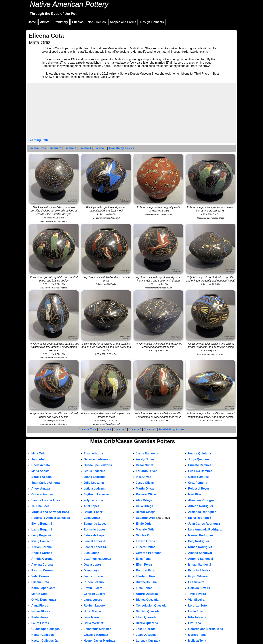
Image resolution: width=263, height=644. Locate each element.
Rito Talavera (197, 617)
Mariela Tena (197, 635)
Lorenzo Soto (197, 606)
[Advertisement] (131, 111)
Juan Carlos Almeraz (46, 483)
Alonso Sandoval (200, 553)
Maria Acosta (40, 471)
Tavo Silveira (197, 594)
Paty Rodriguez (199, 541)
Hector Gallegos (43, 635)
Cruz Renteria (198, 483)
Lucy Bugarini (41, 535)
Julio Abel (38, 459)
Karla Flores (40, 617)
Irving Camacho (42, 541)
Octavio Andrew (42, 494)
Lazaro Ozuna (145, 541)
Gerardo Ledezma (96, 459)
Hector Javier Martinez (99, 641)
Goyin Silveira (198, 576)
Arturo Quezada (147, 594)
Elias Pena (143, 559)
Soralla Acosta (42, 477)
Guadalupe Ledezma (98, 465)
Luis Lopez (91, 553)
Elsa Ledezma (93, 453)
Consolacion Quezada (151, 606)
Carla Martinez (94, 623)
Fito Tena (195, 623)
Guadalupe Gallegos (46, 629)
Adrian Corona (42, 547)
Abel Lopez (91, 506)
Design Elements (152, 22)
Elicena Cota (37, 148)
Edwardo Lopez (94, 529)
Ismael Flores (41, 611)
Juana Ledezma (95, 477)
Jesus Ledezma (94, 471)
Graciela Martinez (96, 635)
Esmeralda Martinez (97, 629)
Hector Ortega (146, 512)
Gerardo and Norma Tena (206, 629)
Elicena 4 (85, 148)
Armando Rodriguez (202, 512)
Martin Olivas (145, 489)
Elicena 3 (70, 148)
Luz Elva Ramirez (200, 471)
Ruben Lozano (94, 582)
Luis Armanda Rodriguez (205, 529)
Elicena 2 (55, 148)
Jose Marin (91, 617)
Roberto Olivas (146, 494)
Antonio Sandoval (201, 559)
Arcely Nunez (145, 459)
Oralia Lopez (92, 565)
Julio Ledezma (94, 483)
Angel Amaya (41, 489)
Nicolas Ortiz (145, 535)
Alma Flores (40, 606)
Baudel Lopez (93, 512)
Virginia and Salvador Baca (50, 512)
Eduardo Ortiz (146, 518)
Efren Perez (144, 565)
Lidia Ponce (144, 588)
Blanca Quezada (147, 600)
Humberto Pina (146, 582)
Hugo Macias (93, 611)
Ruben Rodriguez (200, 547)
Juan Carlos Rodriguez (204, 524)
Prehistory (61, 22)
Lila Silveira (196, 582)
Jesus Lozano (93, 576)
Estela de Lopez (95, 535)
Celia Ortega (144, 506)
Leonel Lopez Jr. (95, 541)
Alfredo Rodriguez (201, 506)
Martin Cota (39, 594)
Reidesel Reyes (199, 489)
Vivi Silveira (196, 600)
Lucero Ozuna (146, 547)
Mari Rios (195, 494)
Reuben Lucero (94, 606)
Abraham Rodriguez (202, 500)
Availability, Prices (121, 148)
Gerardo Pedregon (149, 553)
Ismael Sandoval (200, 565)
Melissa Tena (197, 641)
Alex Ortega (144, 500)
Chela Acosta (41, 465)
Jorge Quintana (199, 459)
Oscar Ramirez (198, 477)
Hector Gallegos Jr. (45, 641)
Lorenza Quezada (148, 641)
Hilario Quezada (147, 623)
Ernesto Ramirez (200, 465)
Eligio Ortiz (144, 524)
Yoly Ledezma (93, 500)
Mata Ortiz (38, 453)
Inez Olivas (144, 477)
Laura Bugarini (42, 529)
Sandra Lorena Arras (46, 500)
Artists (45, 22)
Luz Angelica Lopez (97, 559)
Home (32, 22)
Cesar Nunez (145, 465)
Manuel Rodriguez (201, 535)
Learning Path (38, 140)
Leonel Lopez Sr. (95, 547)
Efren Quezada (146, 617)
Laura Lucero (93, 600)
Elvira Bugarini (42, 524)
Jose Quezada (146, 629)
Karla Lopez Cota (43, 588)
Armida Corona (42, 559)
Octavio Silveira (199, 588)
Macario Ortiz (145, 529)
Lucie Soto (196, 611)
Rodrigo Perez (146, 570)
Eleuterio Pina (146, 576)
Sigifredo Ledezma (97, 494)
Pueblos (78, 22)
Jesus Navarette (147, 453)
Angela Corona (42, 553)
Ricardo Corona (42, 570)
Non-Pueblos (97, 22)
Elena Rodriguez (200, 518)
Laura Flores (40, 623)
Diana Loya (91, 570)
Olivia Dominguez (44, 600)
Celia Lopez (92, 518)
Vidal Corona (40, 576)
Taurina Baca (40, 506)
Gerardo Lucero (95, 594)
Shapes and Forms (123, 22)
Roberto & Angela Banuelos (51, 518)
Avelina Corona (42, 565)
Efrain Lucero (93, 588)
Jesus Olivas (145, 483)
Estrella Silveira (199, 570)
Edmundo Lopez (95, 524)
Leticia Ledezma (95, 489)
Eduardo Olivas (147, 471)
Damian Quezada (148, 611)
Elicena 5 (100, 148)
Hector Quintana (199, 453)
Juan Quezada (146, 635)
